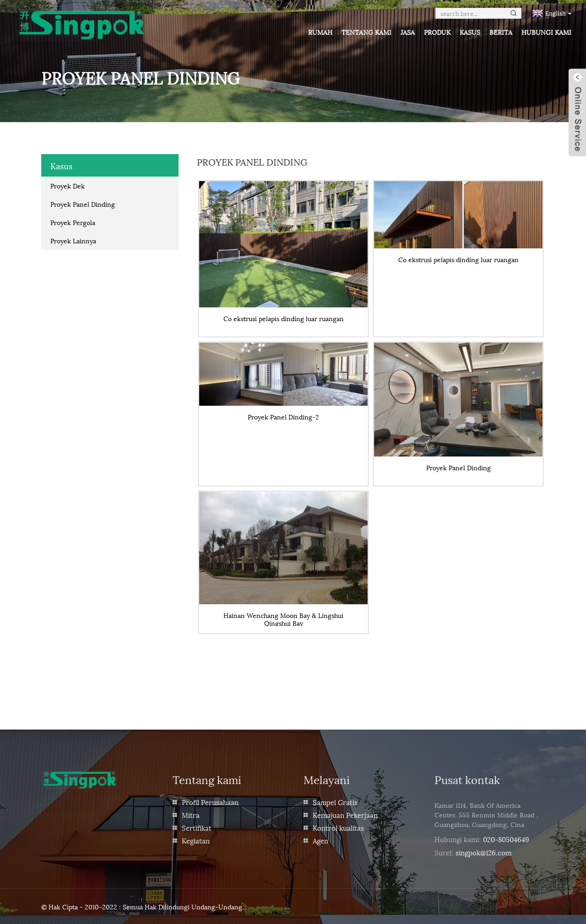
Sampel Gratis (335, 802)
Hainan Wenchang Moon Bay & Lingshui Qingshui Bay (283, 619)
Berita (501, 32)
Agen (320, 840)
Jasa (408, 32)
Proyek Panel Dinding (83, 204)
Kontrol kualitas (338, 827)
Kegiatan (196, 840)
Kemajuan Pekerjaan (345, 815)
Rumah (320, 32)
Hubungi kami (546, 32)
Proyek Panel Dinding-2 (283, 417)
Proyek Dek (68, 185)
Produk (437, 32)
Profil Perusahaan (210, 802)
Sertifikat (197, 827)
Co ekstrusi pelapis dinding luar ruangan (284, 319)
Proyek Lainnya (73, 240)
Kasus (470, 32)
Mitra (191, 815)
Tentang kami (366, 32)
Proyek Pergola (73, 222)
